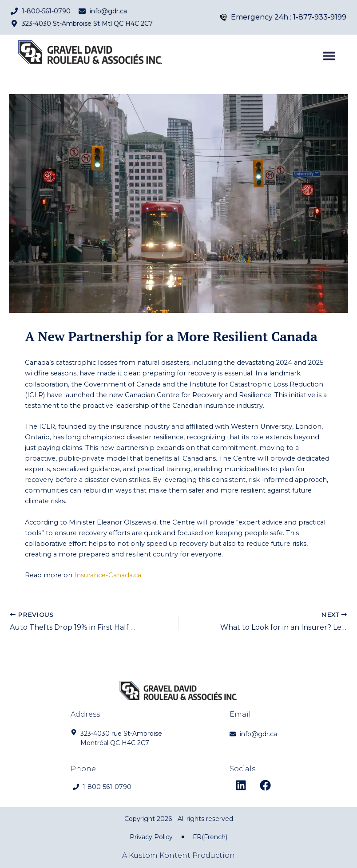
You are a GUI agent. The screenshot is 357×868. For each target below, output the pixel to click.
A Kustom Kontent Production (178, 855)
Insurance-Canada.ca (108, 575)
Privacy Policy (151, 837)
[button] (329, 60)
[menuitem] (210, 837)
